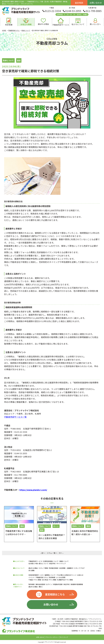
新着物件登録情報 (77, 584)
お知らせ (80, 575)
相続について (64, 561)
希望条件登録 (58, 584)
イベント (32, 577)
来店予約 (52, 563)
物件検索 (32, 584)
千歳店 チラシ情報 (35, 580)
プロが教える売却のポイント (66, 575)
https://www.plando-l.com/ (33, 490)
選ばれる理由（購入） (36, 587)
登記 (19, 60)
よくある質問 (61, 577)
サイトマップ (61, 563)
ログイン (49, 584)
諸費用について (50, 575)
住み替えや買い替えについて (38, 563)
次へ (61, 553)
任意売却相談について (51, 561)
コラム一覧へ (52, 553)
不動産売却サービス (35, 561)
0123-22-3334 (53, 11)
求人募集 (32, 570)
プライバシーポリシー (52, 637)
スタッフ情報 (43, 568)
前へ (43, 553)
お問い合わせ (96, 3)
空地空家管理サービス (36, 575)
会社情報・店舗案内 (66, 568)
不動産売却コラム (42, 577)
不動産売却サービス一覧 (15, 417)
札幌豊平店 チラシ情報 (65, 580)
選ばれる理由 (33, 568)
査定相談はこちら (50, 594)
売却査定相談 (53, 568)
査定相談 (79, 3)
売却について (8, 60)
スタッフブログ (79, 568)
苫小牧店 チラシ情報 (49, 580)
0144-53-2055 (73, 11)
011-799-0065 (94, 11)
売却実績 (52, 577)
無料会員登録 (40, 584)
